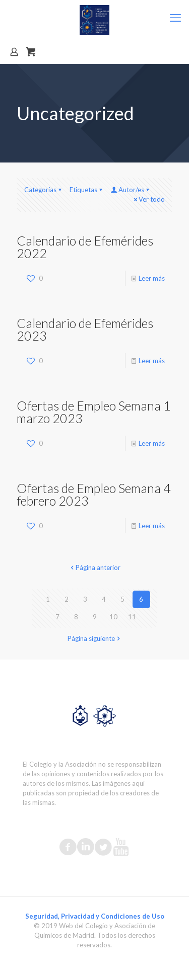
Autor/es (131, 190)
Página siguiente (94, 638)
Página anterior (95, 567)
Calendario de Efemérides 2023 (85, 329)
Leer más (152, 278)
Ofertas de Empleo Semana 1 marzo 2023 (94, 412)
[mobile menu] (175, 18)
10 (113, 617)
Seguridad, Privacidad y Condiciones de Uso (95, 916)
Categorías (44, 190)
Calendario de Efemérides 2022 (85, 247)
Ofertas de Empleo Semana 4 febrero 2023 (94, 494)
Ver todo (148, 199)
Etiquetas (87, 190)
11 (132, 617)
